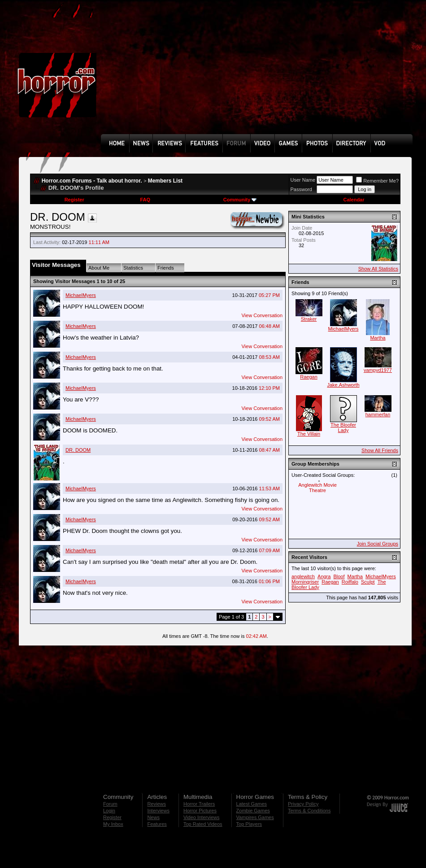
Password (301, 189)
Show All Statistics (378, 269)
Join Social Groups (378, 544)
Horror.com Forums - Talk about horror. (92, 181)
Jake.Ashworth (343, 385)
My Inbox (113, 824)
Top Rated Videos (203, 824)
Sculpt (368, 582)
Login (109, 811)
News (153, 817)
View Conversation (262, 315)
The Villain (309, 434)
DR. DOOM (78, 450)
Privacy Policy (303, 804)
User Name (303, 180)
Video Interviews (202, 817)
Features (157, 824)
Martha (378, 338)
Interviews (158, 811)
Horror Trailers (199, 804)
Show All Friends (380, 450)
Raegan (309, 377)
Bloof (339, 576)
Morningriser (305, 582)
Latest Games (252, 804)
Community (240, 200)
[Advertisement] (162, 74)
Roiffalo (350, 582)
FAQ (145, 200)
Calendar (354, 200)
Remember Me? (377, 181)
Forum (110, 804)
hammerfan (378, 414)
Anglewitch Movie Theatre (317, 488)
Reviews (156, 804)
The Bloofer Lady (343, 427)
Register (74, 200)
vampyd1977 (378, 370)
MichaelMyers (81, 295)
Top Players (249, 824)
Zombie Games (253, 811)
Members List (165, 181)
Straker (309, 319)
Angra (324, 576)
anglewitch (303, 576)
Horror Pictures (200, 811)
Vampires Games (255, 817)
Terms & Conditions (309, 811)
